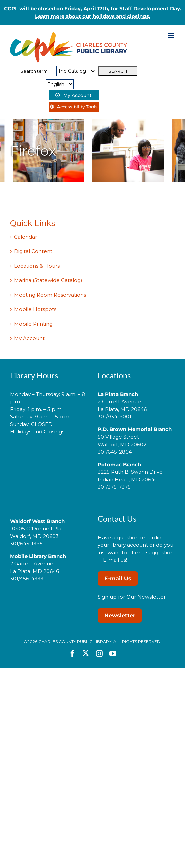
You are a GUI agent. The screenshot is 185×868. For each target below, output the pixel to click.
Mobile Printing (33, 324)
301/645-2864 (115, 452)
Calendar (26, 237)
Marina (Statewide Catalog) (48, 280)
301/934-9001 (114, 417)
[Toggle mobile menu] (171, 36)
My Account (29, 338)
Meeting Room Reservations (50, 295)
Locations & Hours (37, 266)
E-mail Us (118, 578)
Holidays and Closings (37, 432)
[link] (49, 453)
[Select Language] (60, 84)
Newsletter (120, 616)
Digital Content (33, 251)
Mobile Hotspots (35, 309)
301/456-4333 (27, 578)
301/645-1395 (26, 543)
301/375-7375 (114, 487)
